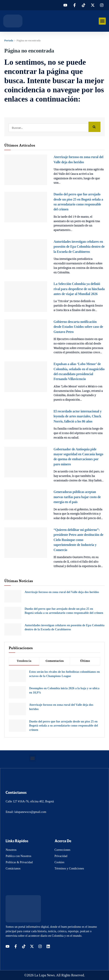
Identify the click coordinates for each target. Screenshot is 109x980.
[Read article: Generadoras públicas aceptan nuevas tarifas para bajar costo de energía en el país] (26, 505)
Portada (9, 40)
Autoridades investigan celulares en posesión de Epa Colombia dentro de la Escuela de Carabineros (79, 247)
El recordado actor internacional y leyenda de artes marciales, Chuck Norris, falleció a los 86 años (78, 416)
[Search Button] (94, 127)
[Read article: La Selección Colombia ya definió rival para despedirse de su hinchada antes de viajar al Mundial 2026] (26, 297)
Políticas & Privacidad (19, 862)
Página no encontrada (28, 40)
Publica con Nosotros (18, 856)
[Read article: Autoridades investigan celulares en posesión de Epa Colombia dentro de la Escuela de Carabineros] (26, 254)
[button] (102, 21)
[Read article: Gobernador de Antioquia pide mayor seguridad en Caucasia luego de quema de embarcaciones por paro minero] (26, 462)
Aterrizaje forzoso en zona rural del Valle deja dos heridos (62, 592)
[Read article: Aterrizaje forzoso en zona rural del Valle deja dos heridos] (26, 170)
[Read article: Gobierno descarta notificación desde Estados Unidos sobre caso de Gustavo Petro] (26, 335)
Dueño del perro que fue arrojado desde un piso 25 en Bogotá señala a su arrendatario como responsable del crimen (63, 726)
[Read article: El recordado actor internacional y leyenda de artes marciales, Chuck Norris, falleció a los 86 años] (26, 424)
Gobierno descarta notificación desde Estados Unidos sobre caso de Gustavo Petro (78, 327)
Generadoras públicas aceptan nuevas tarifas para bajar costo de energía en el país (77, 497)
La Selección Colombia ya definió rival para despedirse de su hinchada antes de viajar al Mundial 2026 (79, 289)
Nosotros (11, 850)
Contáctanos (13, 868)
